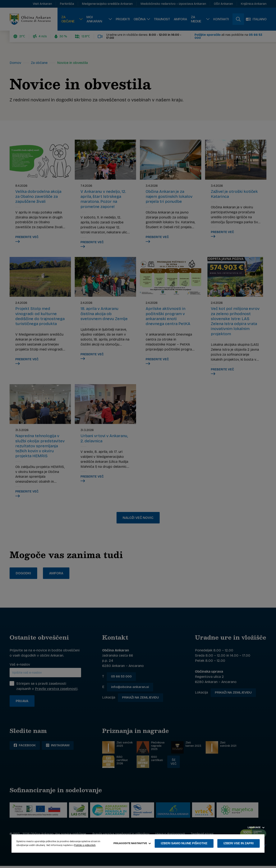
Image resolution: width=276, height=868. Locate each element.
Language (256, 827)
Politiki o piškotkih (85, 845)
